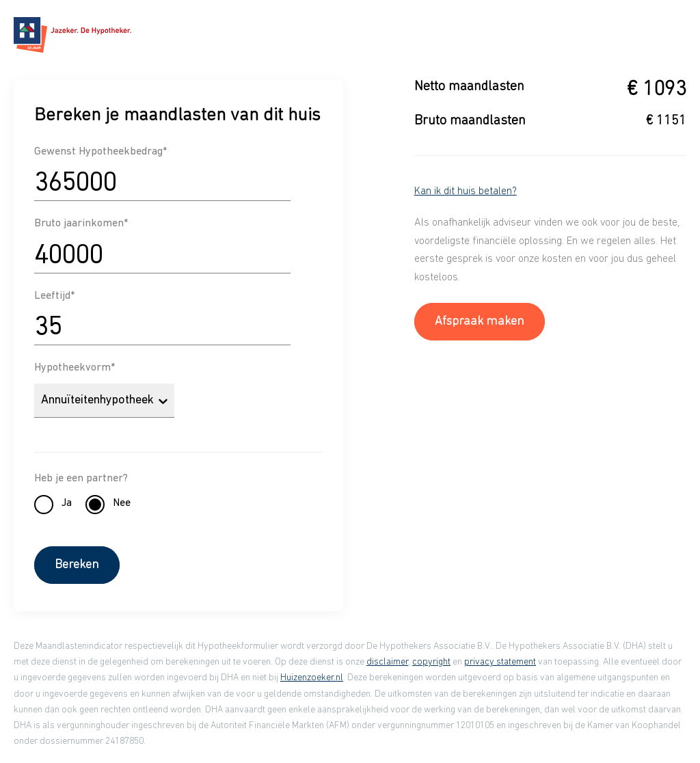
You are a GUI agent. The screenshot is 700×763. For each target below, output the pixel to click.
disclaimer (387, 662)
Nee (122, 503)
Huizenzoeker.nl (312, 678)
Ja (67, 503)
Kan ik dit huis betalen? (466, 191)
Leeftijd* (54, 296)
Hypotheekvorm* (75, 368)
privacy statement (500, 662)
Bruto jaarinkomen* (81, 224)
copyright (431, 662)
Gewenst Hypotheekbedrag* (100, 152)
